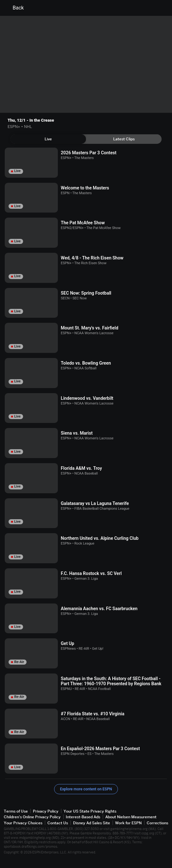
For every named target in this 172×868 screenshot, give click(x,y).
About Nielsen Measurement (131, 817)
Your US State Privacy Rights (90, 811)
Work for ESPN (128, 823)
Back (14, 8)
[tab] (48, 139)
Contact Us (58, 823)
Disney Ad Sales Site (92, 823)
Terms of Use (16, 811)
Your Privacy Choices (23, 823)
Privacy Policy (46, 811)
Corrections (157, 823)
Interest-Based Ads (83, 817)
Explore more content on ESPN (86, 789)
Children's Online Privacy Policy (32, 817)
